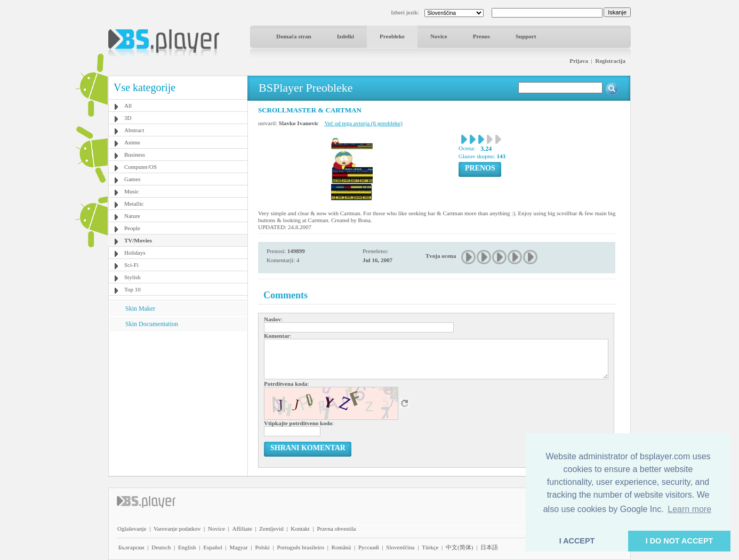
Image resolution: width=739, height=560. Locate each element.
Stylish (132, 277)
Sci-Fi (131, 265)
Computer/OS (140, 167)
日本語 (489, 547)
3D (128, 118)
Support (526, 36)
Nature (132, 216)
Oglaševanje (132, 529)
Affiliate (242, 529)
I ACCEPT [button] (577, 541)
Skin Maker (140, 309)
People (132, 228)
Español (212, 547)
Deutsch (161, 547)
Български (131, 547)
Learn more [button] (689, 509)
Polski (262, 547)
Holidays (135, 253)
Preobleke (392, 36)
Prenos (481, 36)
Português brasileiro (301, 547)
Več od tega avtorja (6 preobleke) (364, 123)
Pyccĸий (369, 547)
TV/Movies (138, 240)
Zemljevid (271, 529)
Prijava (579, 61)
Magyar (238, 547)
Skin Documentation (152, 324)
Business (135, 155)
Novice (439, 36)
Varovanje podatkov (177, 529)
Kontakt (300, 529)
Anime (132, 142)
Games (132, 179)
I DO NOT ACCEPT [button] (680, 541)
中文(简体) (459, 547)
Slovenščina (400, 547)
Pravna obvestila (336, 529)
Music (132, 191)
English (187, 547)
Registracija (610, 61)
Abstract (134, 130)
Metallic (134, 204)
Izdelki (346, 36)
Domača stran (294, 36)
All (128, 105)
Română (342, 547)
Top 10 (132, 289)
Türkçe (430, 547)
